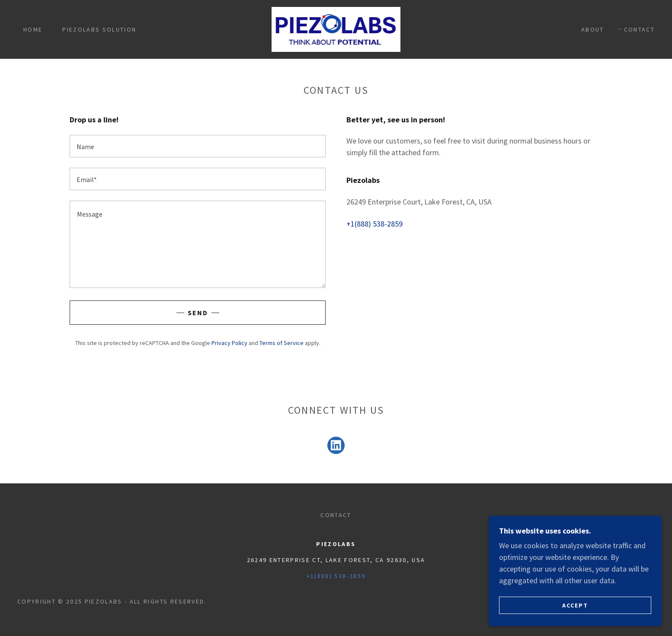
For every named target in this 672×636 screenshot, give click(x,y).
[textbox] (198, 146)
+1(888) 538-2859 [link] (374, 224)
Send (198, 313)
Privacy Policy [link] (229, 343)
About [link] (593, 29)
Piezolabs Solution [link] (99, 29)
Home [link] (33, 29)
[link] (336, 28)
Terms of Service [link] (282, 343)
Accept (575, 605)
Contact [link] (639, 29)
